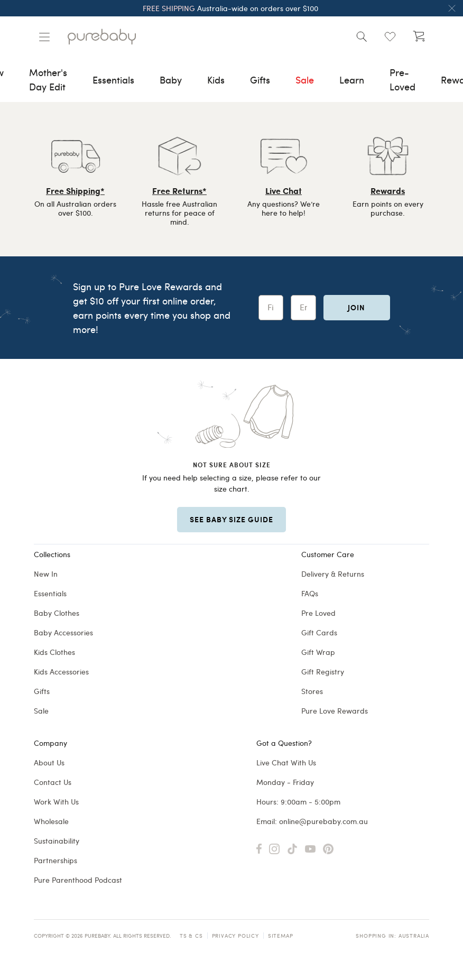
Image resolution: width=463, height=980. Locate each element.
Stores (312, 691)
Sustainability (57, 841)
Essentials (50, 593)
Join (356, 307)
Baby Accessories (63, 632)
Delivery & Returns (333, 574)
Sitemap (281, 936)
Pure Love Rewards (335, 711)
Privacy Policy (235, 936)
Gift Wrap (318, 652)
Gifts (42, 691)
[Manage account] (44, 37)
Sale (41, 711)
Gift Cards (319, 632)
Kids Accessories (61, 672)
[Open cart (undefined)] (419, 36)
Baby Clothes (57, 613)
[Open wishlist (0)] (390, 36)
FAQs (310, 593)
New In (46, 574)
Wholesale (51, 821)
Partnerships (55, 860)
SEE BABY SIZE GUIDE (232, 519)
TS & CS (191, 936)
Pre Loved (318, 613)
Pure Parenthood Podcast (78, 880)
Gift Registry (323, 672)
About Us (49, 762)
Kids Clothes (54, 652)
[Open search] (362, 36)
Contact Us (53, 782)
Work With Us (56, 802)
